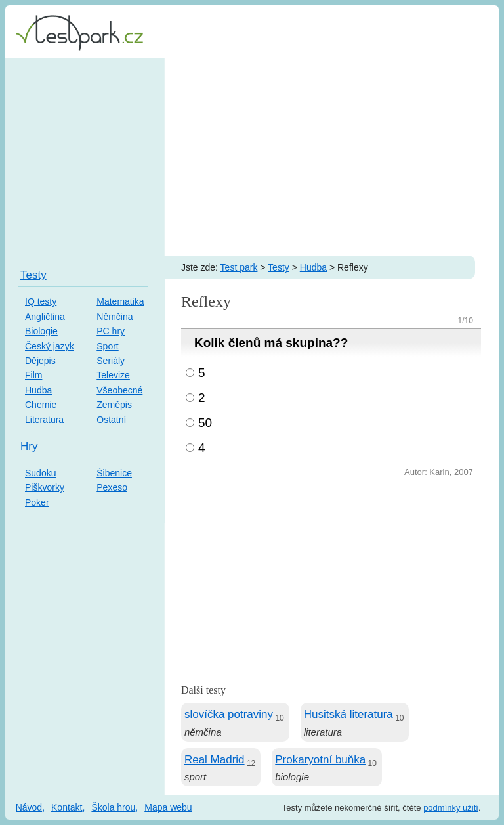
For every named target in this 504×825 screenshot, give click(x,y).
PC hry (111, 331)
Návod (29, 807)
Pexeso (112, 487)
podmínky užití (451, 808)
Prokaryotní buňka (320, 760)
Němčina (115, 317)
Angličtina (45, 317)
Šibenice (114, 473)
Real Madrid (215, 760)
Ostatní (111, 420)
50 (205, 423)
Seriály (111, 361)
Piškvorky (45, 487)
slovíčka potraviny (229, 714)
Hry (29, 446)
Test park (239, 267)
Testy (279, 267)
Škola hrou (113, 807)
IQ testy (41, 301)
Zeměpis (114, 405)
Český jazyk (50, 346)
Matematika (120, 301)
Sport (107, 346)
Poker (37, 502)
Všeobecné (119, 390)
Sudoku (40, 473)
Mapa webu (168, 807)
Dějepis (40, 361)
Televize (113, 375)
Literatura (44, 420)
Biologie (41, 331)
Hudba (313, 267)
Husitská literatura (348, 714)
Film (33, 375)
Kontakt (67, 807)
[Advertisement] (252, 157)
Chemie (41, 405)
